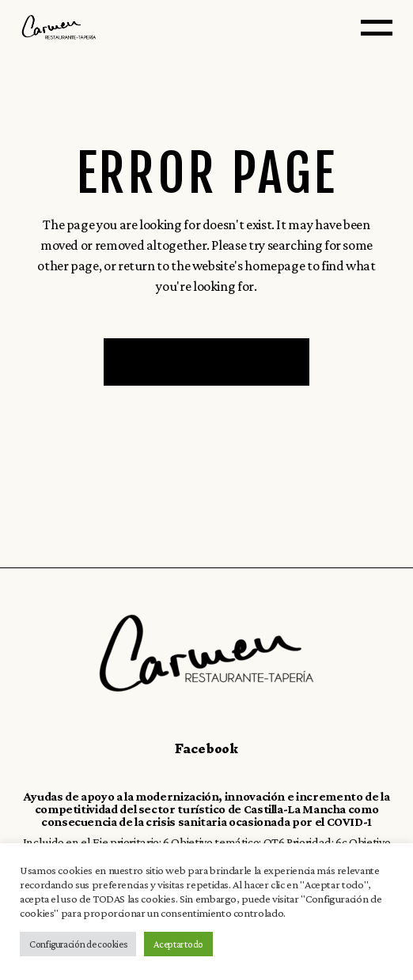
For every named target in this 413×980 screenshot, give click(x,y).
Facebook (206, 748)
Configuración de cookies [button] (78, 944)
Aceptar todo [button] (178, 944)
